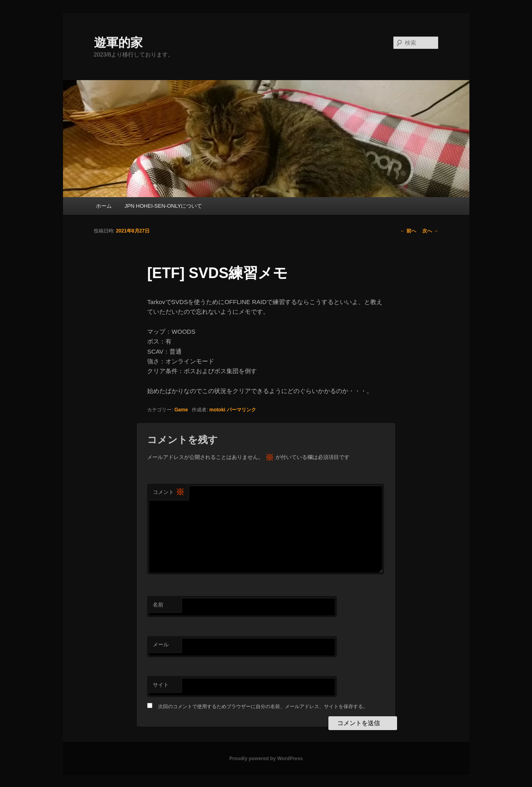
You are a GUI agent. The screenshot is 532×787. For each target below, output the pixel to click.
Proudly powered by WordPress (266, 759)
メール (161, 645)
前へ (408, 231)
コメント (169, 492)
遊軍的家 (118, 42)
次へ (430, 231)
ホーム (104, 206)
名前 (158, 605)
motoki (217, 410)
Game (181, 410)
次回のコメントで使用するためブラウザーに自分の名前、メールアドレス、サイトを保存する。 (263, 707)
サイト (161, 685)
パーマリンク (241, 410)
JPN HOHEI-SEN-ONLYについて (163, 206)
